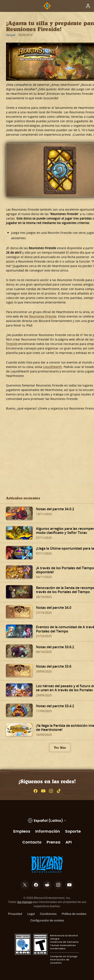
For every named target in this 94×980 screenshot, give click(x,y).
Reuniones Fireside (43, 316)
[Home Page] (47, 6)
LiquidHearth (52, 367)
